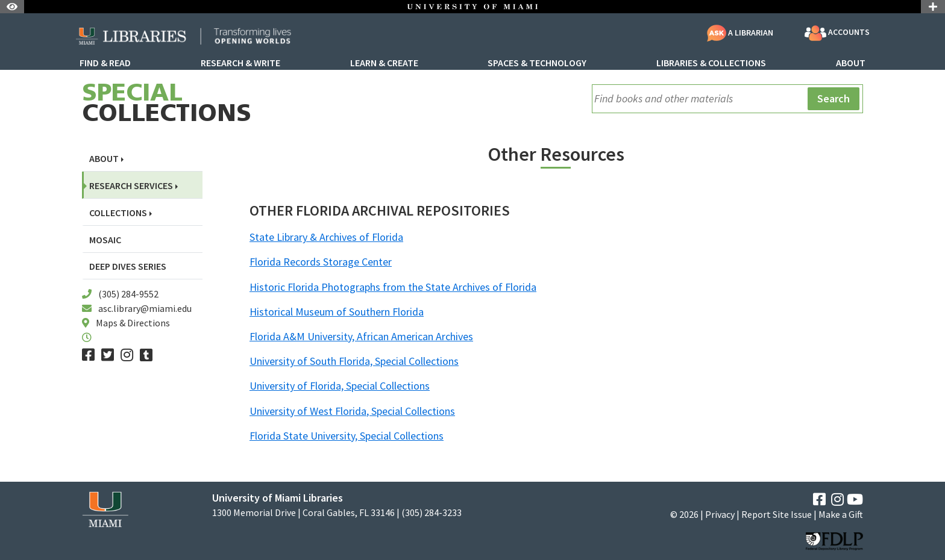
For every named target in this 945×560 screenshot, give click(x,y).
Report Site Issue (777, 514)
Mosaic (105, 240)
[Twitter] (108, 355)
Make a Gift (841, 514)
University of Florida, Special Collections (340, 386)
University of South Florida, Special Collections (354, 361)
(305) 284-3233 (432, 513)
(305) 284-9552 (128, 294)
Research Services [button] (131, 186)
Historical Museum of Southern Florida (337, 312)
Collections (167, 105)
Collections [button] (118, 213)
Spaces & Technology (537, 63)
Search (834, 98)
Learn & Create (384, 63)
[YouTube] (855, 499)
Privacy (720, 514)
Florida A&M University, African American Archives (361, 336)
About (851, 63)
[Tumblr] (146, 355)
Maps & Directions (133, 323)
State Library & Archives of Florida (326, 237)
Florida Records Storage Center (321, 262)
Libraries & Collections (711, 63)
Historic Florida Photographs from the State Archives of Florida (393, 287)
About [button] (104, 159)
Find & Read (105, 63)
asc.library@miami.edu (145, 308)
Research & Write (240, 63)
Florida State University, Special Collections (347, 436)
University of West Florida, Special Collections (352, 411)
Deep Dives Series (128, 266)
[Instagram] (127, 355)
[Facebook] (88, 355)
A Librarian (740, 33)
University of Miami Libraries (278, 498)
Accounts (837, 33)
